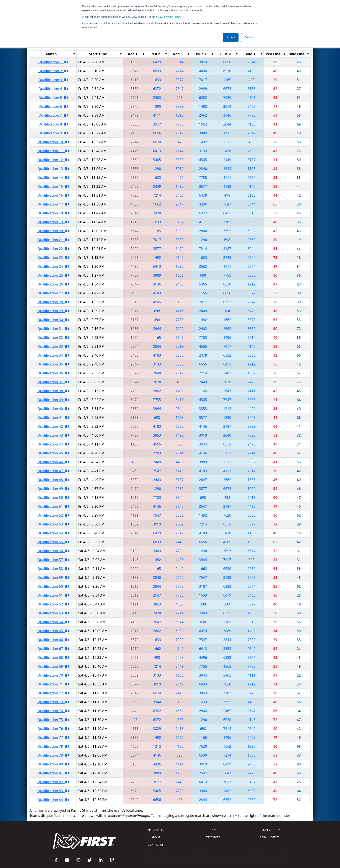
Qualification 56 (53, 551)
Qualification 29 (53, 311)
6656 (227, 62)
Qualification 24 (53, 266)
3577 (180, 80)
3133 (251, 89)
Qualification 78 (53, 746)
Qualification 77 (53, 737)
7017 (203, 80)
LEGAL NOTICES (270, 837)
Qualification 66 (53, 640)
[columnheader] (53, 54)
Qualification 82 (53, 782)
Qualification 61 (53, 595)
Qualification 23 (53, 258)
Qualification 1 (53, 62)
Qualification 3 (53, 80)
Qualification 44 (53, 444)
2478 (135, 115)
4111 (157, 115)
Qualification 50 (53, 498)
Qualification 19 (53, 222)
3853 (203, 62)
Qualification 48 (53, 480)
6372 (157, 89)
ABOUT (156, 837)
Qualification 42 (53, 426)
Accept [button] (231, 38)
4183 (251, 71)
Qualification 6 (53, 106)
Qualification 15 (53, 186)
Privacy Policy (168, 17)
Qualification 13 (53, 169)
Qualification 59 (53, 578)
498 (251, 80)
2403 (157, 98)
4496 (203, 71)
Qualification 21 (53, 240)
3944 (180, 62)
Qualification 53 (53, 524)
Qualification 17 (53, 204)
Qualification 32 (53, 338)
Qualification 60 (53, 586)
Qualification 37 (53, 382)
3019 (227, 106)
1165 (227, 80)
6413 (135, 80)
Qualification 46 (53, 462)
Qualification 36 (53, 373)
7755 (251, 115)
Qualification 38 (53, 391)
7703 (135, 98)
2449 (203, 89)
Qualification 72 (53, 693)
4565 (251, 98)
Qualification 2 (53, 71)
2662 (203, 115)
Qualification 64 (53, 622)
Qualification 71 (53, 684)
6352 (203, 98)
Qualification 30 (53, 320)
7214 (180, 71)
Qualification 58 (53, 569)
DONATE (213, 830)
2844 (251, 62)
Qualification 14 (53, 178)
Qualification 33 (53, 346)
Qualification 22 (53, 249)
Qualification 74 (53, 711)
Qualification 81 (53, 773)
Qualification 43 (53, 435)
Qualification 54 (53, 533)
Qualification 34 (53, 355)
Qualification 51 (53, 506)
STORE (213, 837)
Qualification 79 (53, 755)
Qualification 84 (53, 800)
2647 (135, 71)
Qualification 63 (53, 613)
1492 (203, 106)
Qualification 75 (53, 720)
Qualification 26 (53, 284)
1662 (135, 62)
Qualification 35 (53, 364)
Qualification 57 (53, 560)
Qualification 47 (53, 471)
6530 (227, 71)
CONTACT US (156, 845)
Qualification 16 (53, 195)
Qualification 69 (53, 666)
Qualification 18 (53, 213)
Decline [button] (249, 38)
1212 (180, 115)
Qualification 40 (53, 409)
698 (179, 98)
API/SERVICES (156, 830)
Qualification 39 (53, 400)
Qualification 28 (53, 302)
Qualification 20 (53, 231)
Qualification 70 (53, 675)
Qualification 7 (53, 115)
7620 (227, 98)
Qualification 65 (53, 631)
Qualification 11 (53, 151)
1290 (157, 106)
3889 (180, 106)
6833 (157, 71)
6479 (157, 62)
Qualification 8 (53, 124)
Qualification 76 (53, 729)
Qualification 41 (53, 418)
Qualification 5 (53, 98)
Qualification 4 (53, 89)
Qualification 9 (53, 133)
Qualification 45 (53, 453)
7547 (180, 89)
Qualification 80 (53, 764)
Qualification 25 (53, 275)
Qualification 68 (53, 658)
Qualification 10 (53, 142)
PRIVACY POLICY (270, 830)
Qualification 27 (53, 293)
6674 (227, 89)
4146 (227, 115)
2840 (135, 106)
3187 (135, 89)
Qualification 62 (53, 604)
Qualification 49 (53, 489)
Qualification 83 (53, 791)
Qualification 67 (53, 649)
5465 (251, 106)
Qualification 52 (53, 515)
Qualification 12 (53, 160)
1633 (157, 80)
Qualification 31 (53, 329)
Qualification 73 (53, 702)
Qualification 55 (53, 542)
